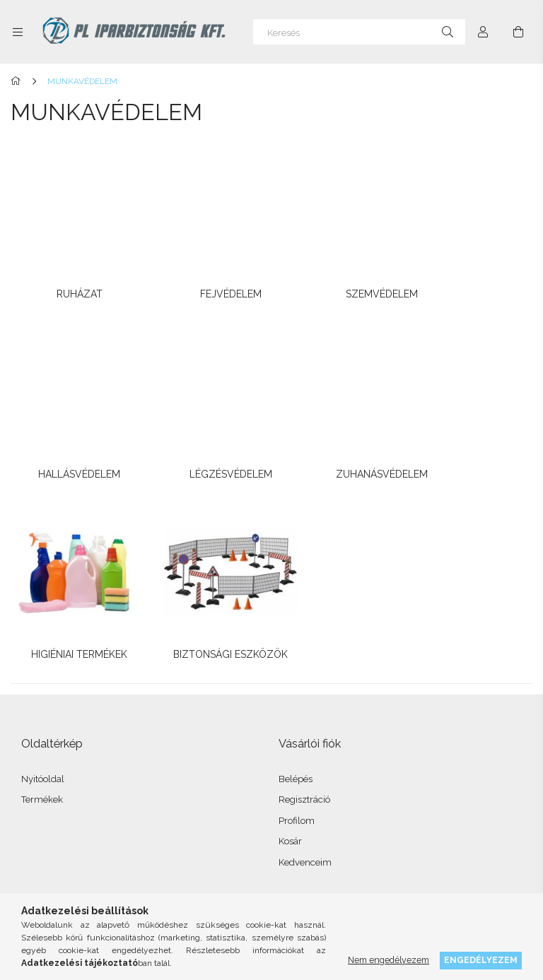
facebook (33, 876)
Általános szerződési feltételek (85, 725)
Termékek (42, 585)
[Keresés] (359, 32)
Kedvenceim (305, 648)
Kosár (290, 626)
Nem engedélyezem (389, 960)
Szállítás (39, 787)
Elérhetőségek (52, 808)
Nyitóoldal (43, 564)
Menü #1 (297, 725)
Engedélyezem (481, 960)
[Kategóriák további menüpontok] (18, 32)
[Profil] (483, 32)
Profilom (297, 606)
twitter (95, 876)
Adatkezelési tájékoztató (72, 745)
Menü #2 (297, 745)
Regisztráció (304, 585)
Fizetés (36, 766)
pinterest (127, 876)
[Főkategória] (18, 81)
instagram (64, 876)
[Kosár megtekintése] (518, 32)
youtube (158, 876)
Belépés (296, 564)
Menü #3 (297, 766)
